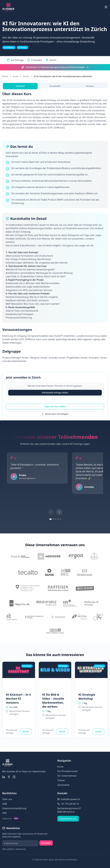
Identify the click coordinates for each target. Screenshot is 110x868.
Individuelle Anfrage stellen (55, 393)
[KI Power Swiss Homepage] (8, 7)
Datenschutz (21, 849)
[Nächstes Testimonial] (59, 512)
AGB (5, 804)
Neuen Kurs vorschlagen (55, 414)
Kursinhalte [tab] (55, 86)
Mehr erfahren (8, 849)
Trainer (61, 780)
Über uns (7, 799)
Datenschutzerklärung (14, 808)
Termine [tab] (90, 86)
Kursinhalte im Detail (28, 219)
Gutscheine (63, 785)
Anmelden (46, 843)
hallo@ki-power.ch (71, 799)
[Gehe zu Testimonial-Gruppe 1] (50, 519)
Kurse (16, 76)
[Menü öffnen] (106, 7)
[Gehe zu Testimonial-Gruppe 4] (58, 519)
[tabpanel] (55, 227)
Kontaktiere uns (68, 819)
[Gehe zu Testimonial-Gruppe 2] (53, 519)
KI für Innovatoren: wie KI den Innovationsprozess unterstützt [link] (63, 76)
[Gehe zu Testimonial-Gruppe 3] (56, 519)
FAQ (4, 813)
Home (5, 76)
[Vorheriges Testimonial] (51, 512)
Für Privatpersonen (68, 771)
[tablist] (55, 85)
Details (26, 731)
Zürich (26, 76)
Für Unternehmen (67, 776)
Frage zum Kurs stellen (55, 406)
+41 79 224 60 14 (70, 804)
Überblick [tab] (20, 86)
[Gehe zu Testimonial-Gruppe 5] (60, 519)
